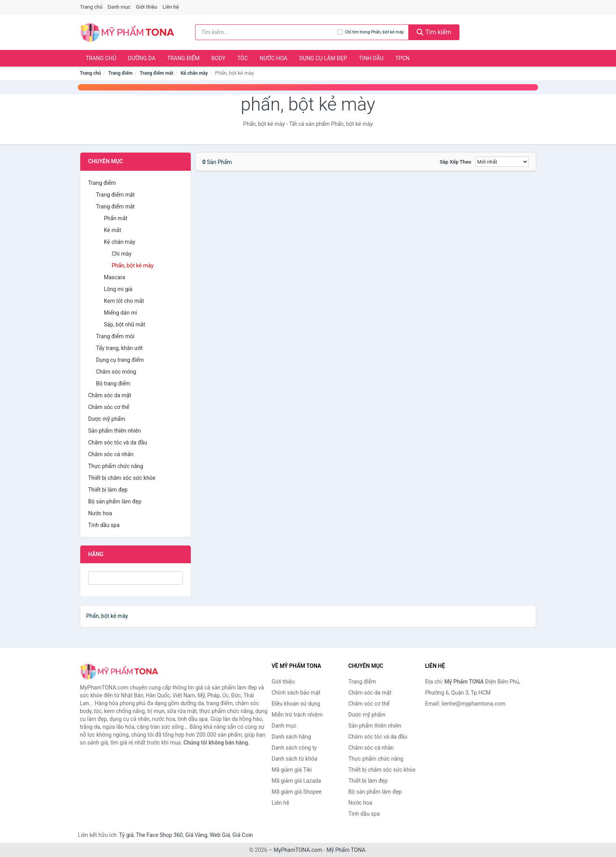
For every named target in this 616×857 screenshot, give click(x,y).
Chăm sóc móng (116, 372)
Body (219, 58)
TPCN (402, 58)
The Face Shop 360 (159, 835)
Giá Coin (243, 835)
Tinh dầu (371, 58)
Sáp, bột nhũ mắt (124, 324)
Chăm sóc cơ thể (109, 407)
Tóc (243, 58)
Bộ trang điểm (113, 383)
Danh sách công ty (294, 748)
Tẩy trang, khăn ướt (119, 348)
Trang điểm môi (115, 336)
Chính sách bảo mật (296, 693)
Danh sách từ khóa (295, 759)
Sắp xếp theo (456, 162)
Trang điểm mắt (156, 73)
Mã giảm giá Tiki (292, 770)
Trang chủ (91, 7)
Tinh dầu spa (104, 525)
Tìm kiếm (434, 32)
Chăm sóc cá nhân (111, 454)
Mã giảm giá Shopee (297, 792)
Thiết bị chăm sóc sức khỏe (122, 478)
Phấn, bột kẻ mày (133, 265)
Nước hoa (274, 58)
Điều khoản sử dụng (296, 704)
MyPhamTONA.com (298, 850)
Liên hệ (171, 7)
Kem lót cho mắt (124, 301)
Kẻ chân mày (194, 73)
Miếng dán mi (121, 313)
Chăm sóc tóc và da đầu (118, 442)
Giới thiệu (146, 7)
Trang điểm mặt (115, 195)
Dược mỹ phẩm (107, 419)
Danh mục (119, 7)
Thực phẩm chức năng (116, 466)
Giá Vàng (196, 835)
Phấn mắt (116, 218)
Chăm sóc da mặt (110, 395)
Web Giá (220, 835)
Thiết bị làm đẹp (108, 490)
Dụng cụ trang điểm (120, 360)
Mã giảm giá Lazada (297, 781)
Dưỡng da (142, 58)
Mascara (114, 277)
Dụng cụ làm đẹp (323, 58)
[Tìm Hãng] (136, 578)
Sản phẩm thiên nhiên (114, 431)
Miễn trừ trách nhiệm (297, 715)
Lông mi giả (118, 289)
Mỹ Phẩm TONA (346, 850)
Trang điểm (184, 58)
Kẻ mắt (113, 230)
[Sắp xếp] (502, 162)
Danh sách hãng (291, 737)
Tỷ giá (126, 835)
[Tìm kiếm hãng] (266, 32)
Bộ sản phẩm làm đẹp (115, 501)
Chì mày (122, 254)
